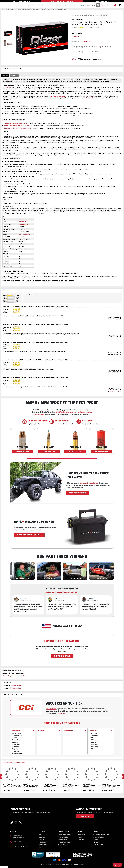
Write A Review (94, 27)
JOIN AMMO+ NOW (77, 493)
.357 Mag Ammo (16, 744)
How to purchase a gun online (101, 835)
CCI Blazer (8, 87)
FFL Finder (95, 840)
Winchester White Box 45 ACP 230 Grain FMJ (17, 128)
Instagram (12, 823)
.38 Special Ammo (16, 749)
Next (123, 777)
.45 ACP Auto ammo (92, 98)
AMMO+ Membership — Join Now (62, 1)
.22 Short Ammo (94, 744)
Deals (73, 5)
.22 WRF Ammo (94, 747)
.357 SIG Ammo (16, 747)
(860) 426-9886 (108, 5)
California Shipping (98, 844)
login (74, 59)
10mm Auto (15, 742)
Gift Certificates (63, 844)
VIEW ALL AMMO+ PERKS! (29, 535)
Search (98, 5)
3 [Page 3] (113, 392)
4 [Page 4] (115, 392)
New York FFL (96, 842)
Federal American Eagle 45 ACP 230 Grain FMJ (18, 126)
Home (3, 9)
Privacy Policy (43, 844)
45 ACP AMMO (25, 9)
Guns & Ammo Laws (98, 837)
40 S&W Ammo (16, 738)
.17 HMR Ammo (94, 738)
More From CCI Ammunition (14, 762)
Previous (1, 777)
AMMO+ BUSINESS (61, 5)
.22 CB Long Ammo (95, 740)
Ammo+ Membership (64, 835)
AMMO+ (49, 5)
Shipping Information (64, 842)
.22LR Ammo (93, 733)
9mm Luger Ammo (16, 733)
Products (31, 5)
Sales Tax (61, 847)
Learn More (85, 816)
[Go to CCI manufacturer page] (26, 708)
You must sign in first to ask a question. (15, 676)
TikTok (20, 823)
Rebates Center (62, 840)
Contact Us (42, 837)
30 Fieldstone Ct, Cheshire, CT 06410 (18, 836)
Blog (40, 835)
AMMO (8, 9)
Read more (61, 713)
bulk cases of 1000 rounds (58, 96)
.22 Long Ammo (94, 742)
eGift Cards (81, 840)
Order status (82, 835)
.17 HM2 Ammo (94, 749)
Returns (80, 837)
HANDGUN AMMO (15, 9)
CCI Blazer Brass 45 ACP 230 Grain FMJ (15, 123)
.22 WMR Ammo (94, 735)
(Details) (98, 47)
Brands (41, 5)
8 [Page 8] (118, 392)
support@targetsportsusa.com (22, 846)
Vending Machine (63, 837)
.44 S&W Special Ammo (18, 753)
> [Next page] (120, 392)
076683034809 (23, 222)
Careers (41, 847)
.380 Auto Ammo (16, 740)
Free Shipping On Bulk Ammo (21, 1)
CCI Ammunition (24, 224)
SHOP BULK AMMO (62, 656)
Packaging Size (77, 33)
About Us (41, 840)
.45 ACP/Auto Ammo (17, 735)
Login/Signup (115, 5)
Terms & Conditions (45, 842)
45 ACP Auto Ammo (25, 234)
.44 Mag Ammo (16, 751)
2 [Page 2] (111, 392)
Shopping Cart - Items (119, 5)
